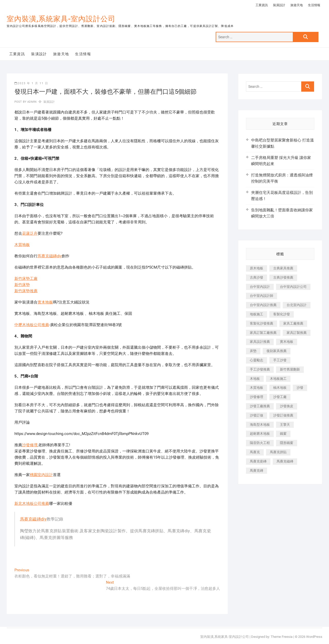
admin (31, 102)
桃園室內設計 (41, 475)
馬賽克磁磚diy (50, 256)
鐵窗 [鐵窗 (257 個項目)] (283, 434)
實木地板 (45, 302)
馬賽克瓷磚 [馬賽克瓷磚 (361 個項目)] (258, 461)
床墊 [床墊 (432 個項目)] (253, 351)
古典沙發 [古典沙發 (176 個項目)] (257, 277)
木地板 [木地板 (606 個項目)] (255, 379)
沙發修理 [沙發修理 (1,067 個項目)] (257, 397)
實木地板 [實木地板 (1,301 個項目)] (287, 342)
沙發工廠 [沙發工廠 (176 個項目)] (280, 397)
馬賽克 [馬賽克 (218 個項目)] (255, 452)
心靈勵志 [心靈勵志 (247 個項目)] (257, 360)
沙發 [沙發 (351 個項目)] (300, 388)
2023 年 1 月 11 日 (31, 83)
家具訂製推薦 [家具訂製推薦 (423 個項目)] (297, 333)
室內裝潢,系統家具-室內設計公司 (61, 19)
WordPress (314, 637)
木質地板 (22, 245)
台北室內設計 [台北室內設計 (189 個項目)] (297, 305)
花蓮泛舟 (30, 233)
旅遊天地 (297, 5)
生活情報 (314, 5)
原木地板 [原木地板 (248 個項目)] (257, 268)
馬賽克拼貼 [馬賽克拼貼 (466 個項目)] (278, 452)
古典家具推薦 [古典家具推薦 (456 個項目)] (283, 268)
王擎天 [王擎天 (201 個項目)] (285, 425)
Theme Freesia (282, 637)
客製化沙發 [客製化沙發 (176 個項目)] (282, 314)
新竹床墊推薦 (26, 291)
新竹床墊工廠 (26, 279)
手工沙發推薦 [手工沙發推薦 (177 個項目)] (260, 369)
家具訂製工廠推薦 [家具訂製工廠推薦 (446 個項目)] (263, 333)
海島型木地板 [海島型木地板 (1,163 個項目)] (260, 425)
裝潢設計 (279, 5)
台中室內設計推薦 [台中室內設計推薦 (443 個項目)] (263, 305)
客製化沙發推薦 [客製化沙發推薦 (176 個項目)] (262, 323)
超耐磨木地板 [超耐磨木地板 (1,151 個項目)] (260, 434)
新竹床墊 (22, 285)
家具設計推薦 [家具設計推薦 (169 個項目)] (260, 342)
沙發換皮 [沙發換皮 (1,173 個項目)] (287, 406)
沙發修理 (30, 445)
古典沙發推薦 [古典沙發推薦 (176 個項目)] (283, 277)
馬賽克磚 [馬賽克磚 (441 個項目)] (257, 471)
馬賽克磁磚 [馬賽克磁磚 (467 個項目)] (285, 461)
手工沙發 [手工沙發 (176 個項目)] (280, 360)
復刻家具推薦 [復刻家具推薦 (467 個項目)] (277, 351)
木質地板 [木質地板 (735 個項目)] (257, 388)
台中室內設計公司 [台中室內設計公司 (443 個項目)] (293, 287)
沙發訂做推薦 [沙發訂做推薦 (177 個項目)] (283, 415)
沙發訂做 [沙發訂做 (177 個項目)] (257, 415)
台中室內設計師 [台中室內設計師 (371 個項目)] (262, 296)
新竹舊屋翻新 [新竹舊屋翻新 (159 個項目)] (290, 369)
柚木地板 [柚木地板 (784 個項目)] (280, 388)
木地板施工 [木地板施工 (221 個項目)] (278, 379)
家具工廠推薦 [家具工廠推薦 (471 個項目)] (293, 323)
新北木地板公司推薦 (32, 504)
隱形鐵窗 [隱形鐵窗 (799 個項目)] (287, 443)
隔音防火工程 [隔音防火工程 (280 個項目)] (260, 443)
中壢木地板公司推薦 (32, 325)
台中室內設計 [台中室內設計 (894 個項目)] (260, 287)
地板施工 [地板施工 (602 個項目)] (257, 314)
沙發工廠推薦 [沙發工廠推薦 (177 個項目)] (260, 406)
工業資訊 (262, 5)
